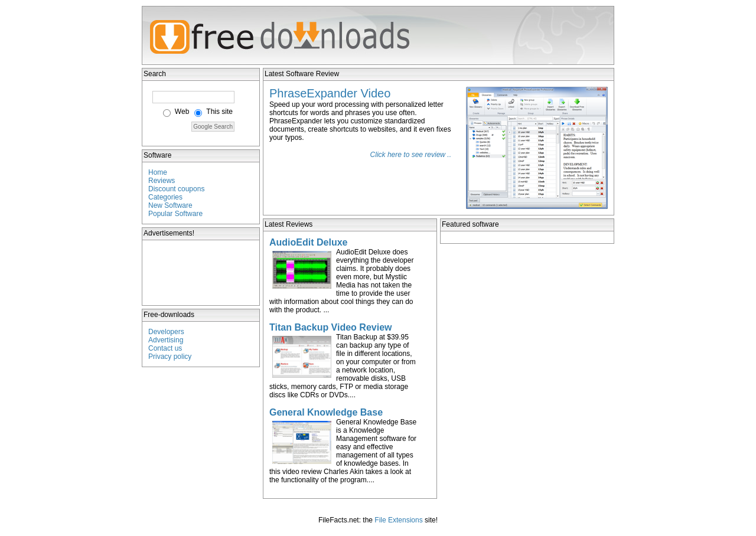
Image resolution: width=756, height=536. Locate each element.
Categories (165, 197)
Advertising (166, 340)
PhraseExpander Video (330, 93)
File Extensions (398, 520)
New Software (170, 205)
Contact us (165, 348)
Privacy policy (170, 357)
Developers (166, 332)
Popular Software (175, 214)
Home (158, 172)
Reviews (162, 181)
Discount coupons (176, 189)
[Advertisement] (201, 273)
